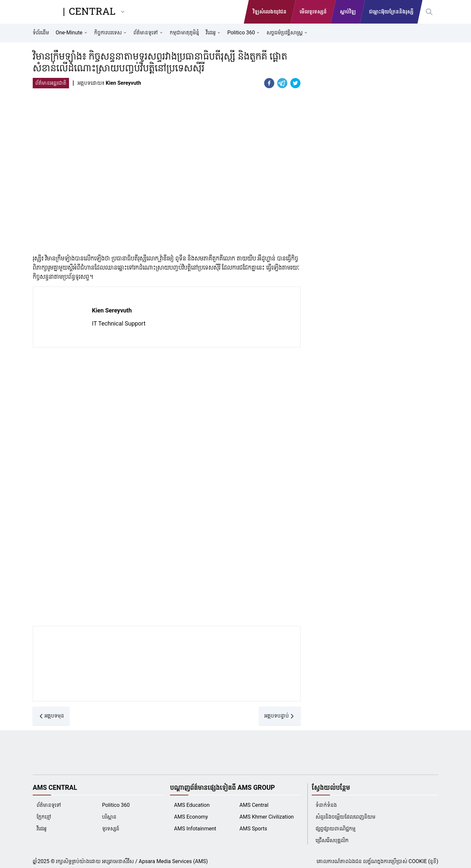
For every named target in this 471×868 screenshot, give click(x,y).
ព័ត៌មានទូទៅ (49, 805)
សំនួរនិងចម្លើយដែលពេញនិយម (346, 817)
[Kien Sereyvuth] (123, 83)
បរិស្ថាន (109, 817)
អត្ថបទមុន (51, 716)
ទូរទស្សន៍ (111, 829)
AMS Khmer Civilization (267, 817)
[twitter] (295, 83)
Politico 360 (116, 805)
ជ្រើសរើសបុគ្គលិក (332, 840)
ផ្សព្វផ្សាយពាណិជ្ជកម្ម (336, 829)
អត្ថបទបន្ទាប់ (280, 716)
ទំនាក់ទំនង (326, 805)
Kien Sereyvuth (112, 310)
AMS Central (254, 805)
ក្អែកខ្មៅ (44, 817)
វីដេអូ (42, 829)
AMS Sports (253, 829)
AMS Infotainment (195, 829)
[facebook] (269, 83)
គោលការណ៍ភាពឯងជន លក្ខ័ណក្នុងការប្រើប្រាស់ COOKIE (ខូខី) (377, 861)
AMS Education (192, 805)
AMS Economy (191, 817)
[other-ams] (123, 12)
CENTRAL (92, 12)
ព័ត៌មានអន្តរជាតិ (51, 83)
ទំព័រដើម (41, 33)
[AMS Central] (46, 12)
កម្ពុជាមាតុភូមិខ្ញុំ (184, 33)
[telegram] (282, 83)
